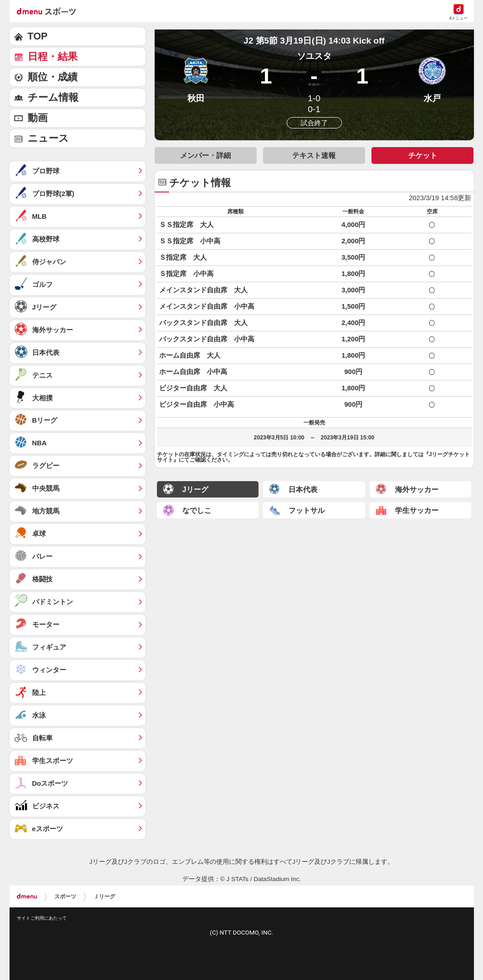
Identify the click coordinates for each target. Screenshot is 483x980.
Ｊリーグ (104, 896)
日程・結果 (53, 57)
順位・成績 (53, 77)
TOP (38, 36)
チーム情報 (53, 97)
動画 (38, 118)
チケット (423, 155)
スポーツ (65, 896)
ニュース (48, 138)
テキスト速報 (314, 155)
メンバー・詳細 (205, 155)
